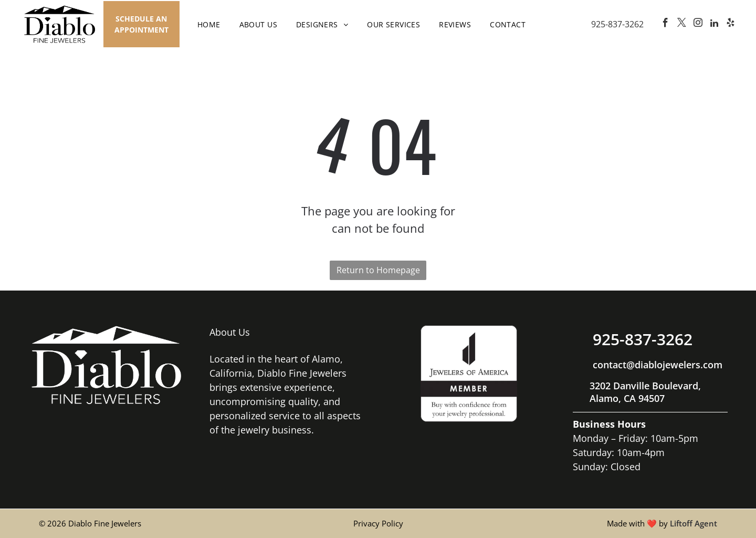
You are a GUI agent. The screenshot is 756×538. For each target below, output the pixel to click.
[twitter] (681, 24)
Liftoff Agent (694, 523)
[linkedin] (714, 24)
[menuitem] (209, 24)
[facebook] (665, 24)
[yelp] (730, 24)
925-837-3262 (617, 24)
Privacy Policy (378, 523)
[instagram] (698, 24)
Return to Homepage (378, 270)
